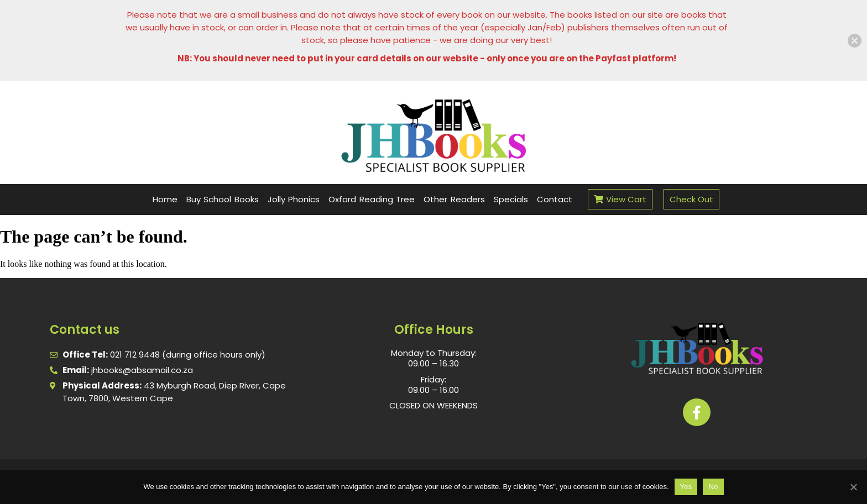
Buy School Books (223, 199)
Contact (555, 199)
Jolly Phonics (294, 199)
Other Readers (454, 199)
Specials (511, 199)
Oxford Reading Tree (372, 199)
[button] (855, 41)
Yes (686, 487)
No (713, 487)
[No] (853, 487)
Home (165, 199)
